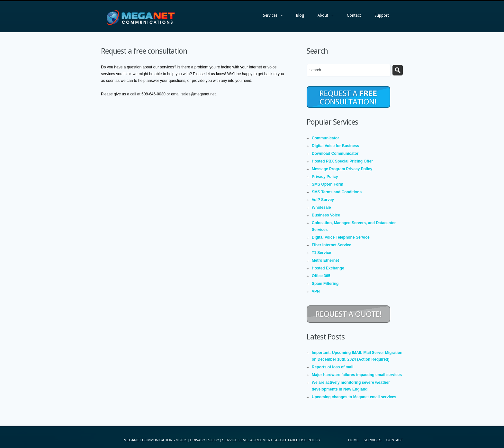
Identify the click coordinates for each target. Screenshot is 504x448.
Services (270, 17)
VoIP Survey (323, 200)
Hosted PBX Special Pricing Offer (342, 161)
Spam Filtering (325, 284)
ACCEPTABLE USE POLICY (298, 440)
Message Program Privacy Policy (342, 169)
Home (353, 440)
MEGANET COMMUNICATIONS (149, 440)
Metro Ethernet (325, 260)
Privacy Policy (325, 177)
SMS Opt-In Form (328, 184)
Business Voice (326, 215)
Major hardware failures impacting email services (357, 375)
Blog (300, 15)
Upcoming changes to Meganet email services (354, 397)
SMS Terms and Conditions (337, 192)
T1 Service (321, 253)
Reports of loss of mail (333, 367)
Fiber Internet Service (332, 245)
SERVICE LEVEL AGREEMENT (247, 440)
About (322, 17)
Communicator (325, 138)
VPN (316, 291)
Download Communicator (335, 154)
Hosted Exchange (328, 268)
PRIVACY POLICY (205, 440)
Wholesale (321, 207)
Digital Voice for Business (335, 146)
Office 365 (321, 276)
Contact (354, 15)
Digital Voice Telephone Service (341, 237)
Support (382, 15)
